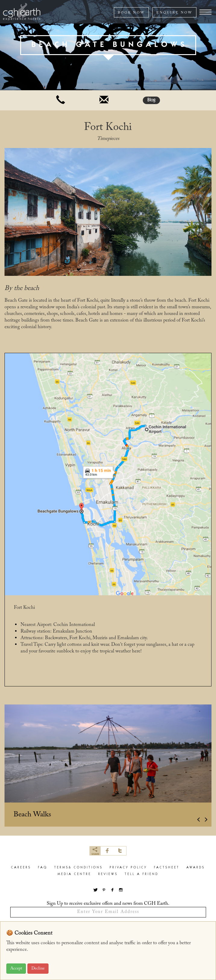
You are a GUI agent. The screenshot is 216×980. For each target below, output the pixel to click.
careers (21, 868)
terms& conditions (78, 868)
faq (43, 868)
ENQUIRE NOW (174, 13)
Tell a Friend (142, 874)
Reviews (108, 874)
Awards (196, 868)
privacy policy (128, 868)
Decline (38, 969)
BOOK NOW (131, 13)
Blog (151, 100)
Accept (16, 969)
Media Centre (74, 874)
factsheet (167, 868)
